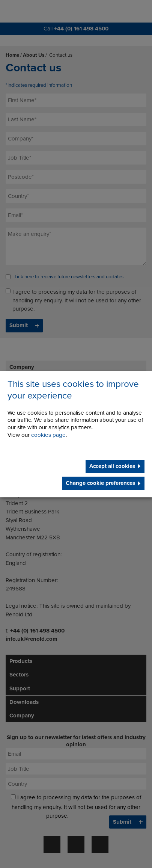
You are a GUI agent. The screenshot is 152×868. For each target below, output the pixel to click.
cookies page (48, 435)
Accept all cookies (112, 466)
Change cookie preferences (100, 483)
